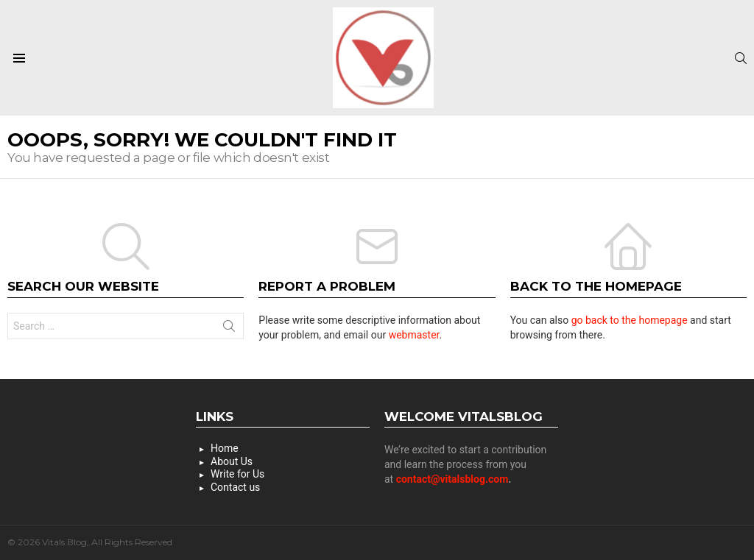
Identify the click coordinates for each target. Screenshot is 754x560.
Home (225, 448)
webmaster (414, 335)
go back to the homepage (630, 320)
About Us (232, 461)
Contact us (235, 487)
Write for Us (237, 474)
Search (229, 329)
